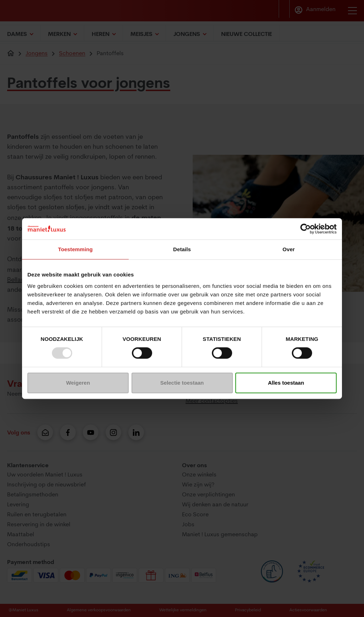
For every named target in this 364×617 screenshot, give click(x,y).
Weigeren (78, 383)
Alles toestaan (286, 383)
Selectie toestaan (182, 383)
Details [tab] (182, 249)
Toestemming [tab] (75, 249)
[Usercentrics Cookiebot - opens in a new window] (306, 229)
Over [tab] (289, 249)
